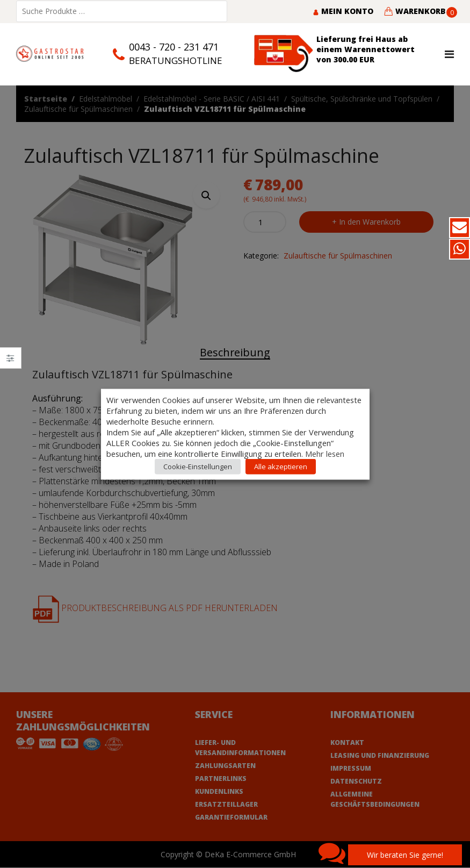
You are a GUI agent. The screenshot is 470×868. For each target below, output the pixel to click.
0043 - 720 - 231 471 (174, 47)
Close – (10, 361)
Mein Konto (343, 11)
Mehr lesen (325, 453)
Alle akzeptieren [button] (281, 466)
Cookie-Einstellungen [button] (198, 466)
